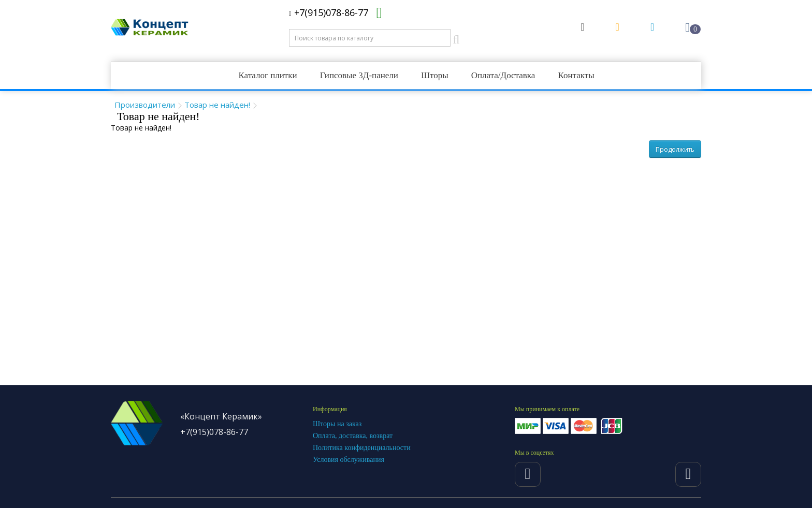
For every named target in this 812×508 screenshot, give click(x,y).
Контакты (576, 75)
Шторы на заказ (337, 424)
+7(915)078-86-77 (329, 12)
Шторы (435, 75)
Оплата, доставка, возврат (353, 436)
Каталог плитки (267, 75)
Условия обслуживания (349, 460)
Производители (145, 105)
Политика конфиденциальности (362, 448)
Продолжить (675, 149)
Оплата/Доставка (503, 75)
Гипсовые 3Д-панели (359, 75)
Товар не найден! (217, 105)
